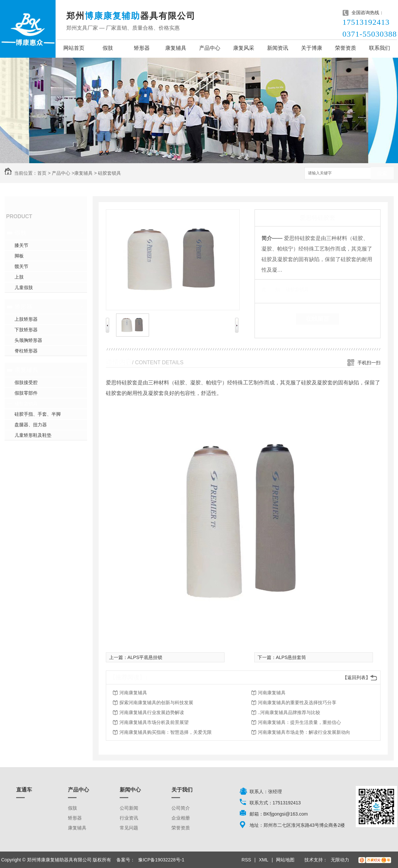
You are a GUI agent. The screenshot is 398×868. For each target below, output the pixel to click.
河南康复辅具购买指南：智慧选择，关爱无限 (166, 732)
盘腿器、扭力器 (31, 425)
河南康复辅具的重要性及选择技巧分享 (297, 703)
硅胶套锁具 (109, 173)
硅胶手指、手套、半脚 (38, 414)
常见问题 (129, 828)
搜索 (382, 174)
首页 (42, 173)
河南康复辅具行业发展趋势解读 (152, 712)
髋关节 (21, 266)
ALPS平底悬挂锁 (145, 657)
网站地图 (285, 860)
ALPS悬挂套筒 (291, 657)
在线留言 (318, 319)
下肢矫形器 (26, 330)
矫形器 (142, 48)
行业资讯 (129, 818)
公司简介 (181, 808)
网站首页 (74, 48)
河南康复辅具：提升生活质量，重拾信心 (299, 722)
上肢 (19, 277)
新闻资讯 (278, 48)
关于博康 (312, 48)
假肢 (108, 48)
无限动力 (340, 860)
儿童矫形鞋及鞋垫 (33, 435)
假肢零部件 (26, 393)
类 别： (273, 289)
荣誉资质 (346, 48)
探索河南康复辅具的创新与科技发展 (156, 703)
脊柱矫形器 (26, 351)
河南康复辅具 (133, 693)
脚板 (19, 256)
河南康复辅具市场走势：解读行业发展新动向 (304, 732)
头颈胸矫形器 (28, 340)
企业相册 (181, 818)
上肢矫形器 (26, 319)
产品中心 (210, 48)
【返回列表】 (356, 677)
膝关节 (21, 245)
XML (264, 860)
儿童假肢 (24, 287)
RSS (246, 860)
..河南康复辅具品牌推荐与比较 (289, 712)
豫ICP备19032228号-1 (161, 860)
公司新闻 (129, 808)
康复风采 (244, 48)
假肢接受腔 (26, 382)
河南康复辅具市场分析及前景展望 (154, 722)
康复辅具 (176, 48)
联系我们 (380, 48)
